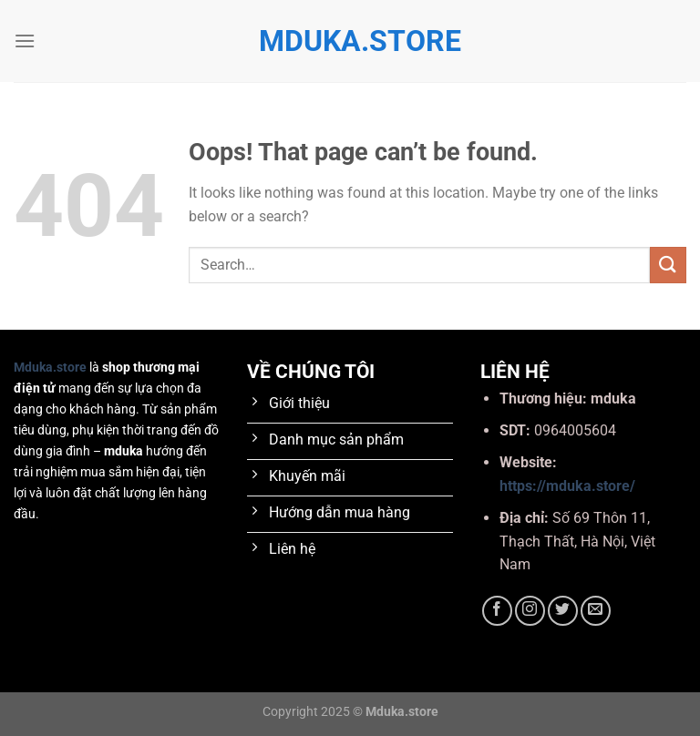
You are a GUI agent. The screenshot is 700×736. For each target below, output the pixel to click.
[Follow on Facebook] (497, 611)
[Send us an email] (596, 611)
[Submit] (668, 265)
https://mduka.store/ (567, 486)
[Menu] (25, 41)
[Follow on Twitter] (563, 611)
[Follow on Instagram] (530, 611)
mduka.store (350, 41)
